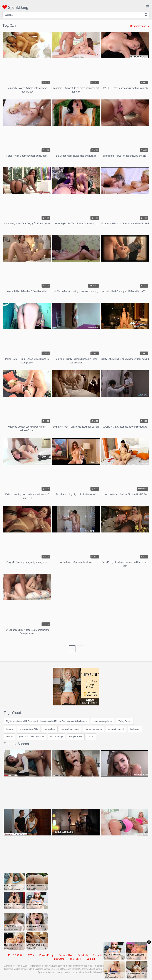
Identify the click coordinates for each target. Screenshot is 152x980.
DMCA (31, 955)
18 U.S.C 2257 (15, 955)
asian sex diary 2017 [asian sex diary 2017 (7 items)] (29, 729)
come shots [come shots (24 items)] (50, 729)
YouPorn (91, 959)
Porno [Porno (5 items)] (91, 737)
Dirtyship (97, 955)
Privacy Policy (46, 955)
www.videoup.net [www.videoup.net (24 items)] (116, 729)
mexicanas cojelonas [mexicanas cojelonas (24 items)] (103, 721)
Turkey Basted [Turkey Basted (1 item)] (125, 721)
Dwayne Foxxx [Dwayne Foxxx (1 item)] (76, 737)
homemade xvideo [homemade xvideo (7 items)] (93, 729)
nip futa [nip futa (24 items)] (9, 737)
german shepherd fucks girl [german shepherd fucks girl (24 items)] (31, 737)
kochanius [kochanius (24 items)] (135, 729)
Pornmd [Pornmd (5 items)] (10, 729)
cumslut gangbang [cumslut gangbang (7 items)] (70, 729)
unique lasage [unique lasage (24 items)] (56, 737)
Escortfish (83, 955)
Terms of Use (65, 955)
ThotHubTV (76, 959)
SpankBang (15, 7)
